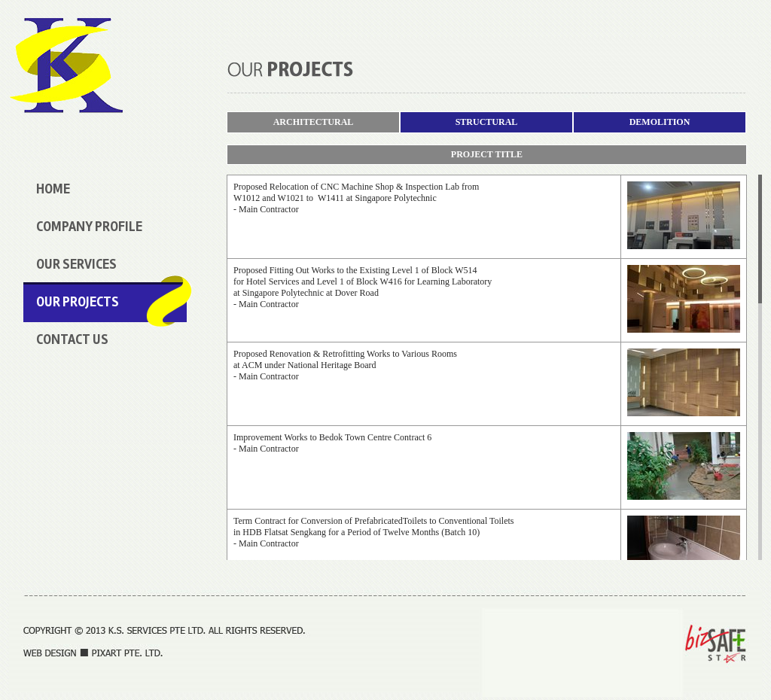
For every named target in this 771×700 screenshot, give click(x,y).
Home (53, 189)
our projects (78, 302)
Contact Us (72, 339)
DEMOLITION (660, 122)
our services (76, 264)
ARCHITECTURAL (314, 122)
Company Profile (89, 227)
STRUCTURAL (487, 122)
